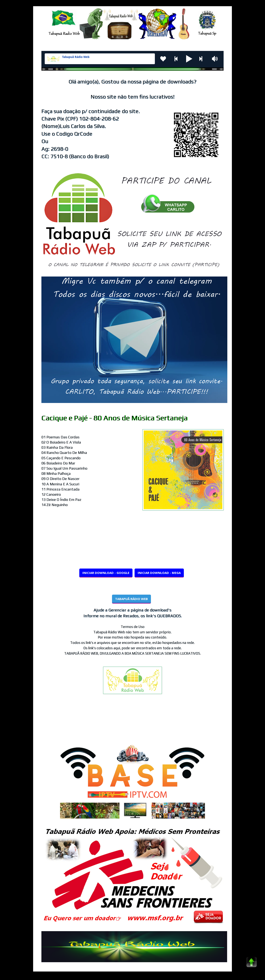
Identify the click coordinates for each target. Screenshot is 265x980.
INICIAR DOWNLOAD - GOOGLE (106, 573)
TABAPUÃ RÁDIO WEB (131, 599)
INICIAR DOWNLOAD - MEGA (159, 573)
